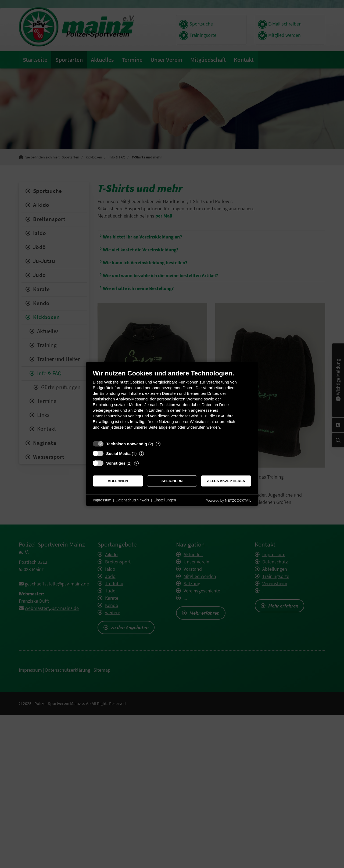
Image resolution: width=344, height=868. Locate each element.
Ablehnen (118, 481)
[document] (172, 404)
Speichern (172, 481)
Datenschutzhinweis (132, 500)
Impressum (102, 500)
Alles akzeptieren (226, 481)
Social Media (118, 453)
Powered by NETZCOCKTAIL (228, 500)
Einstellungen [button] (165, 500)
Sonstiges (116, 463)
